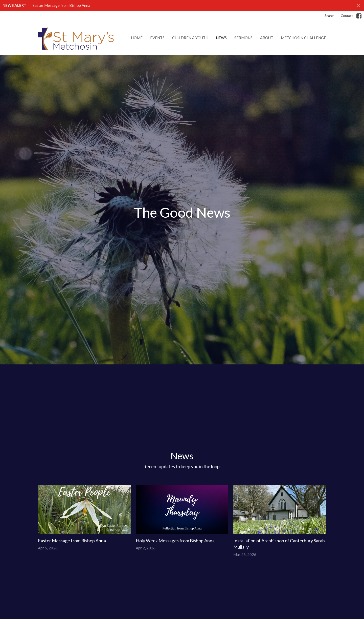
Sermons (243, 38)
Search (329, 16)
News (221, 38)
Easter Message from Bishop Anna (61, 5)
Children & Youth (190, 38)
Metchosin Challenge (303, 38)
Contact (347, 16)
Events (157, 38)
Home (137, 38)
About (267, 38)
